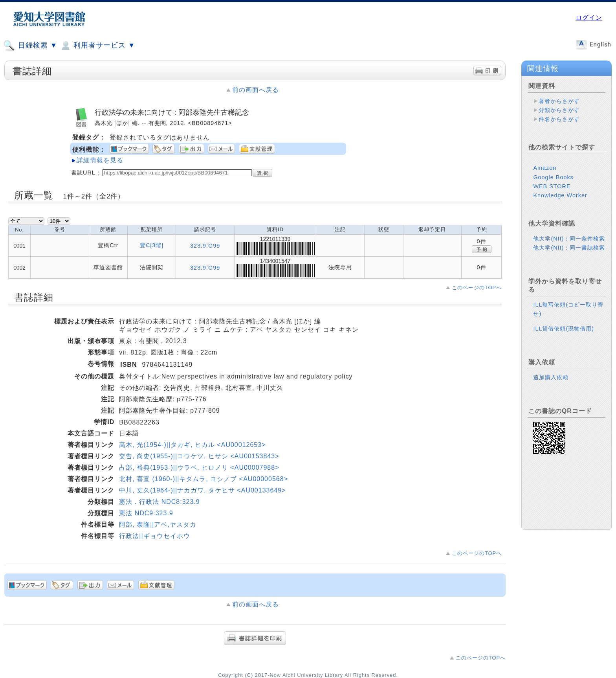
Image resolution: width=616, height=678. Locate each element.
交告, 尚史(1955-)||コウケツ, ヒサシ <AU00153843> (199, 456)
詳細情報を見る (100, 160)
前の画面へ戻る (256, 90)
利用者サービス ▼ (97, 46)
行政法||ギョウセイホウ (154, 536)
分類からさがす (559, 110)
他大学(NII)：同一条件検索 (569, 239)
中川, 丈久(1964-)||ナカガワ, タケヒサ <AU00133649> (202, 490)
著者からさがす (559, 101)
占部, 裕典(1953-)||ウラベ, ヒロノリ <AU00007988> (199, 468)
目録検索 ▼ (30, 46)
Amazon (545, 168)
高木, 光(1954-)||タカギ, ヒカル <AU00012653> (192, 445)
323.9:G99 (205, 246)
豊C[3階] (152, 245)
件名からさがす (559, 119)
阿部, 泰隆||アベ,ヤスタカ (158, 525)
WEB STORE (552, 186)
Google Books (553, 177)
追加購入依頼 (551, 377)
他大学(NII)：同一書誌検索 (569, 248)
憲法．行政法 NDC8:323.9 (159, 502)
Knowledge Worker (560, 195)
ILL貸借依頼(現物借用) (564, 329)
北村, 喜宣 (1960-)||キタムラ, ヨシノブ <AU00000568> (203, 479)
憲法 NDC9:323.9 (146, 513)
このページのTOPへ (477, 288)
